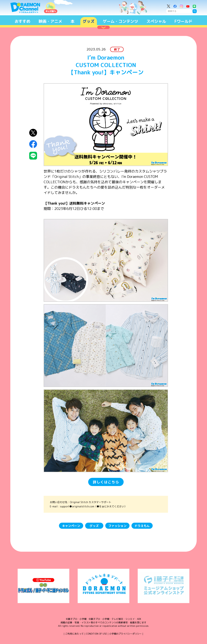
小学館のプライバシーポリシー (125, 634)
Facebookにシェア (33, 144)
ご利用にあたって (74, 634)
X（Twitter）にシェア (33, 133)
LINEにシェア (33, 156)
